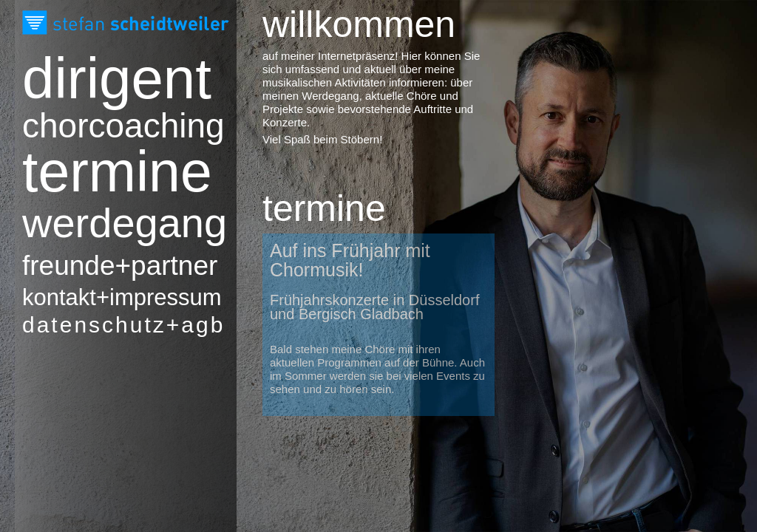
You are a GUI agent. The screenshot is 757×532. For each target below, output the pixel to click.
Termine (100, 171)
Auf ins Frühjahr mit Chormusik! (350, 260)
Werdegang (100, 223)
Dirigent (100, 78)
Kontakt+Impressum (100, 297)
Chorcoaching (100, 126)
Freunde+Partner (100, 266)
